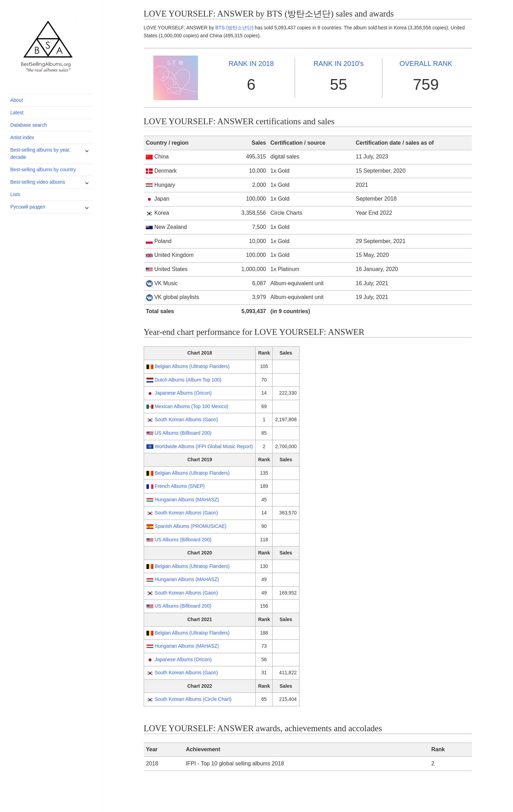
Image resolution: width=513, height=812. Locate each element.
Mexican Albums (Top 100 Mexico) (192, 406)
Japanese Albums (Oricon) (183, 393)
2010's (339, 64)
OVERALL (426, 64)
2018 (251, 64)
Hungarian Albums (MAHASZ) (187, 500)
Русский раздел (28, 207)
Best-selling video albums (38, 182)
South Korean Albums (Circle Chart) (193, 699)
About (17, 100)
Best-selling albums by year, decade (40, 153)
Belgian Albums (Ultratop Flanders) (192, 366)
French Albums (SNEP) (180, 486)
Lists (15, 194)
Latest (17, 113)
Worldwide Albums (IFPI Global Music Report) (204, 446)
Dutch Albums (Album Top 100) (188, 380)
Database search (29, 125)
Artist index (22, 137)
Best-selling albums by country (43, 170)
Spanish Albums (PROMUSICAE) (191, 526)
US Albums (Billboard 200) (183, 433)
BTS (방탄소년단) (234, 28)
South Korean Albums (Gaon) (186, 419)
